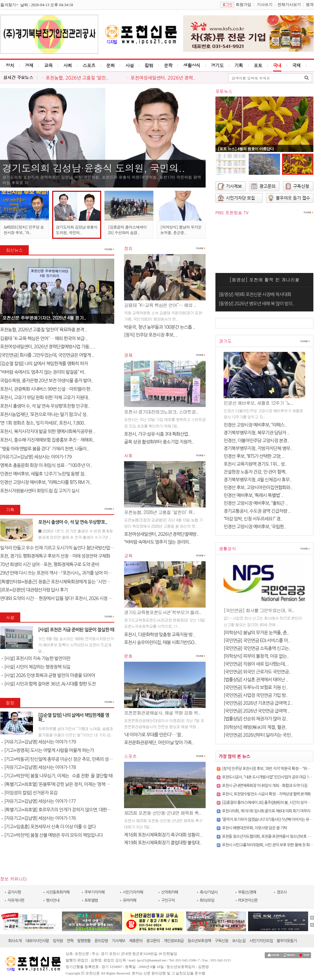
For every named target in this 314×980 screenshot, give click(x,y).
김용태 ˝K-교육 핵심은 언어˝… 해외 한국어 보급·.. (44, 339)
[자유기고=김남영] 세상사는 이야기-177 (39, 801)
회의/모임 (207, 900)
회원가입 (243, 5)
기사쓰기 (265, 5)
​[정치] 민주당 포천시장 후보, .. (151, 335)
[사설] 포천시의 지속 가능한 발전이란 (36, 658)
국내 (277, 65)
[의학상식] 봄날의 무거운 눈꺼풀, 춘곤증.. (181, 230)
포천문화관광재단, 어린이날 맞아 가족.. (159, 743)
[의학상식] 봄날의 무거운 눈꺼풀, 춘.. (256, 633)
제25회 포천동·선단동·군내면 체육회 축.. (163, 813)
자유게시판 (16, 900)
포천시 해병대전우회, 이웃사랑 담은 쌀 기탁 (254, 828)
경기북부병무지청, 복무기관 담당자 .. (256, 433)
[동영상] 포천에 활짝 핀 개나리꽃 (265, 279)
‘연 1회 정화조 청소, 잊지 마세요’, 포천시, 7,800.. (43, 423)
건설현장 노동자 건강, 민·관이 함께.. (255, 472)
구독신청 (221, 941)
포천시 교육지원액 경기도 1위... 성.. (255, 464)
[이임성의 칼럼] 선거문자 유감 (30, 793)
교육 (48, 65)
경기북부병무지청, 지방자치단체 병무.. (258, 448)
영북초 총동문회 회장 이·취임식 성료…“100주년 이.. (46, 465)
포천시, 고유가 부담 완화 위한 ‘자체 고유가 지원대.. (45, 398)
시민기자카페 (133, 892)
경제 (29, 65)
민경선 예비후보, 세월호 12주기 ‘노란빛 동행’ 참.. (43, 474)
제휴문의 (136, 941)
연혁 (70, 941)
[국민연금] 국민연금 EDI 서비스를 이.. (257, 641)
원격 (310, 5)
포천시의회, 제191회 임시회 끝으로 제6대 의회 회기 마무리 (266, 811)
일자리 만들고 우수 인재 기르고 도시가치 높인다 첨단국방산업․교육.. (61, 548)
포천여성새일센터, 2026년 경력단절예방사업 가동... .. (48, 347)
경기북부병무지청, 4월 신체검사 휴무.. (258, 480)
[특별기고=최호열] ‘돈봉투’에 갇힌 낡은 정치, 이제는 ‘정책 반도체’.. (61, 784)
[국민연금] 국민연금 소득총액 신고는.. (257, 648)
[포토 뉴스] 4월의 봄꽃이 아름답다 (246, 149)
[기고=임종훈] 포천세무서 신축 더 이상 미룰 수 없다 (49, 827)
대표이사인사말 (37, 941)
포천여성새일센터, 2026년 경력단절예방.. (161, 534)
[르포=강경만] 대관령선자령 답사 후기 (34, 590)
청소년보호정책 (199, 941)
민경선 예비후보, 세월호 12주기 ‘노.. (258, 403)
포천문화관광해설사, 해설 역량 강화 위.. (162, 713)
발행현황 (84, 941)
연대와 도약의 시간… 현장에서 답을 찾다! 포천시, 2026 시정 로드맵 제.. (64, 598)
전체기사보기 (289, 5)
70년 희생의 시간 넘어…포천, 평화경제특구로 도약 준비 (49, 565)
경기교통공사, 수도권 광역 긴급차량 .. (257, 511)
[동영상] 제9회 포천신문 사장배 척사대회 (255, 294)
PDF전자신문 (248, 900)
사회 (68, 65)
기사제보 (118, 941)
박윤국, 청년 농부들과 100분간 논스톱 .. (159, 327)
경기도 (217, 65)
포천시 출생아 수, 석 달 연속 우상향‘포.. (73, 522)
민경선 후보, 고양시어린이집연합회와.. (258, 488)
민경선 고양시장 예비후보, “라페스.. (255, 425)
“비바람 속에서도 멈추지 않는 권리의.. (157, 542)
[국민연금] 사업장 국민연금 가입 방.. (256, 695)
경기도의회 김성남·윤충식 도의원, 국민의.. (94, 168)
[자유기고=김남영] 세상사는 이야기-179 (36, 457)
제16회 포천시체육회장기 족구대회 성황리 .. (163, 835)
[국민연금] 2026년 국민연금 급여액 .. (257, 711)
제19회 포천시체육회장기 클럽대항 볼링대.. (163, 843)
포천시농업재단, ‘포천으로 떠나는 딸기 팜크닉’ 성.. (44, 415)
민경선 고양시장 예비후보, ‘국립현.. (255, 527)
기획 (239, 65)
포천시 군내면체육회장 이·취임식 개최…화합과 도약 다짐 (265, 786)
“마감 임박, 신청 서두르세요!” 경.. (253, 519)
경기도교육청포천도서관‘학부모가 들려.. (163, 612)
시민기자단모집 (261, 941)
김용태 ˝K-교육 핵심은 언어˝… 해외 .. (160, 305)
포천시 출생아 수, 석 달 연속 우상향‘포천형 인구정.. (45, 406)
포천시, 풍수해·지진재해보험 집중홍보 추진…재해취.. (47, 440)
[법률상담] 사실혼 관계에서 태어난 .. (256, 680)
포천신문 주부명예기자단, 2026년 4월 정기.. (44, 318)
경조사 (282, 892)
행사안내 (53, 900)
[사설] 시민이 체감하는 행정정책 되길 (36, 667)
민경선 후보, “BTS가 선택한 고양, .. (254, 456)
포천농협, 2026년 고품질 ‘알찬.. (77, 78)
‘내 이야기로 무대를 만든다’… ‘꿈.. (154, 735)
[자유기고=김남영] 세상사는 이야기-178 (39, 767)
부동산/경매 (247, 892)
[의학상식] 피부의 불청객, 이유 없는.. (256, 656)
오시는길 (239, 941)
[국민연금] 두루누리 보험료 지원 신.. (256, 687)
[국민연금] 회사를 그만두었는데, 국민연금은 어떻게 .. (47, 355)
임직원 (58, 941)
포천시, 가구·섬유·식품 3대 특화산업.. (157, 434)
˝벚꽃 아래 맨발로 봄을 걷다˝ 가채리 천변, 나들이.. (44, 449)
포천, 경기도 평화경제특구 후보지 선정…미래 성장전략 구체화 (55, 556)
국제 (296, 65)
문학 (168, 65)
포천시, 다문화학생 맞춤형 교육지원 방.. (159, 635)
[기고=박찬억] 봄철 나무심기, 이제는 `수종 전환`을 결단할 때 (57, 776)
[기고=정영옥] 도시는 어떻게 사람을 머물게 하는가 (48, 750)
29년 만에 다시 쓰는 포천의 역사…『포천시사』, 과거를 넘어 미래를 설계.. (63, 573)
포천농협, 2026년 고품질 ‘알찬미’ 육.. (159, 512)
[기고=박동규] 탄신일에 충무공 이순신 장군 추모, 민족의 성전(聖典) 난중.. (68, 759)
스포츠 (89, 65)
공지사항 (14, 892)
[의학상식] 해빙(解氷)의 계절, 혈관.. (255, 727)
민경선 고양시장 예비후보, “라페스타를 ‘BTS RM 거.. (46, 482)
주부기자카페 (95, 892)
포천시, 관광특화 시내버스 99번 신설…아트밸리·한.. (46, 389)
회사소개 (15, 941)
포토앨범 (91, 900)
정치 (10, 65)
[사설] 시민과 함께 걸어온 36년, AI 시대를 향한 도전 (49, 684)
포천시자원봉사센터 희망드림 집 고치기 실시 (40, 491)
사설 (130, 65)
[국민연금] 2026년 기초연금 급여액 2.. (258, 703)
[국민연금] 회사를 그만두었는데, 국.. (259, 610)
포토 (258, 65)
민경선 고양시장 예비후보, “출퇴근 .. (256, 503)
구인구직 (168, 900)
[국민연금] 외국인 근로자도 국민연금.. (257, 672)
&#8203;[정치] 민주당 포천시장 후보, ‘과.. (24, 230)
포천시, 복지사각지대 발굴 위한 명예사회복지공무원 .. (48, 431)
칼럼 (149, 65)
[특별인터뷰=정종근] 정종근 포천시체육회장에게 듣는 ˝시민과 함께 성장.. (65, 582)
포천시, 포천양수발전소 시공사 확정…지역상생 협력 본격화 (266, 794)
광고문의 (153, 941)
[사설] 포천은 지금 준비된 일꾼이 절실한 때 (76, 630)
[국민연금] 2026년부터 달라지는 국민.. (258, 735)
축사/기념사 (209, 892)
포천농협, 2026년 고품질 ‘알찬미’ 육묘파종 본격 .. (44, 330)
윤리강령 (101, 941)
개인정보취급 (174, 941)
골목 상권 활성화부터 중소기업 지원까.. (159, 442)
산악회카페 (170, 892)
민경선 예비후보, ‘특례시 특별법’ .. (253, 495)
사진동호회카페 (58, 892)
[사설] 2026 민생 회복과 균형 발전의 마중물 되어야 (48, 675)
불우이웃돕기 (287, 941)
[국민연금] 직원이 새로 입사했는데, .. (256, 664)
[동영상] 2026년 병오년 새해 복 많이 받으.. (257, 304)
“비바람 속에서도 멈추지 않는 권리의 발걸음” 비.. (43, 372)
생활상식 (192, 65)
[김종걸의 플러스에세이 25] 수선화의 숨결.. (127, 230)
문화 (110, 65)
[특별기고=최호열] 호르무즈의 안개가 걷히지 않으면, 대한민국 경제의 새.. (68, 810)
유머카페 (129, 900)
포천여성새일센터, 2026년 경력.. (163, 78)
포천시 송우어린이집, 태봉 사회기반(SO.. (160, 642)
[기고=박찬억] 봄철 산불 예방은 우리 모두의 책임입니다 (52, 835)
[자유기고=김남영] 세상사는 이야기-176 (39, 818)
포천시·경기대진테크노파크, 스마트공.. (161, 412)
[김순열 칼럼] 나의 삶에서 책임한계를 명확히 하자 (44, 364)
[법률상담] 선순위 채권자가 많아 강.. (256, 719)
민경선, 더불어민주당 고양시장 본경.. (256, 441)
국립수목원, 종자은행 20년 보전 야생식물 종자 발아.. (47, 381)
